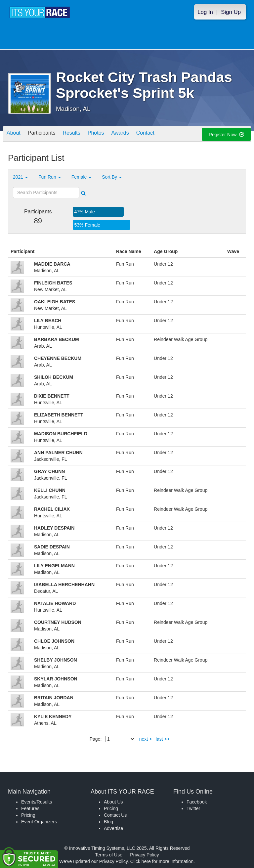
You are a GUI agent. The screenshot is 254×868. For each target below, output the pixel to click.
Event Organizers (39, 822)
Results (71, 134)
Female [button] (82, 177)
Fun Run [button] (50, 177)
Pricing (28, 815)
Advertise (113, 828)
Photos (96, 134)
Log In (205, 12)
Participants (42, 134)
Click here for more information (162, 861)
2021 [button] (20, 177)
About (14, 134)
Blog (108, 822)
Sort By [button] (112, 177)
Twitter (193, 808)
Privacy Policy (144, 855)
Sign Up (231, 12)
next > (146, 739)
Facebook (197, 802)
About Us (113, 802)
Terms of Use (109, 855)
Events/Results (37, 802)
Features (30, 808)
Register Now (226, 135)
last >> (163, 739)
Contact (145, 134)
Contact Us (115, 815)
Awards (120, 134)
